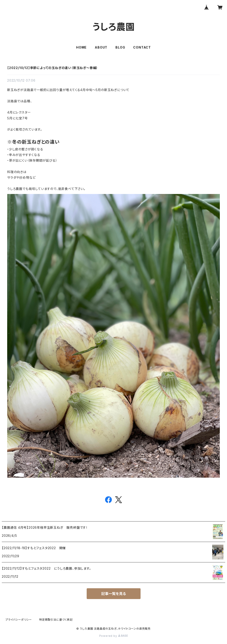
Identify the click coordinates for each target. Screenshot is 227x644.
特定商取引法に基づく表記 (56, 620)
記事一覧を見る (114, 594)
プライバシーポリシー (19, 620)
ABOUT (101, 47)
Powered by (114, 636)
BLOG (120, 47)
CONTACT (142, 47)
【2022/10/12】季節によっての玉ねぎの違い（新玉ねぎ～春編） (53, 68)
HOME (81, 47)
